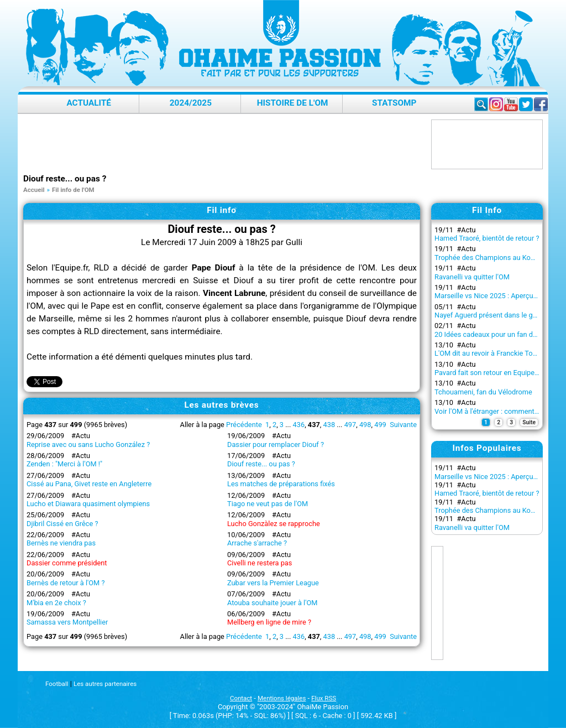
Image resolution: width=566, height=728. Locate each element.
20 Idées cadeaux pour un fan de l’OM (494, 334)
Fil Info (487, 210)
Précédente (244, 425)
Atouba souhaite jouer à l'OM (272, 603)
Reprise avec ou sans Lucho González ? (88, 444)
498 (365, 425)
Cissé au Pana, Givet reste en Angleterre (89, 484)
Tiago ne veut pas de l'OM (268, 504)
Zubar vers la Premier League (273, 583)
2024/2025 (191, 103)
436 (299, 425)
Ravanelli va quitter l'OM (472, 277)
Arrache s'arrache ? (257, 543)
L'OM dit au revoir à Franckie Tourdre (492, 353)
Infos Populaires (487, 448)
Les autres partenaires (105, 684)
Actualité (89, 103)
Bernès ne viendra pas (61, 543)
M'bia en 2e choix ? (56, 603)
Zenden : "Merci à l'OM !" (64, 464)
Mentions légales (282, 698)
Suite (529, 422)
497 (350, 425)
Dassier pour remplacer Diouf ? (276, 444)
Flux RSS (324, 698)
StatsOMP (394, 103)
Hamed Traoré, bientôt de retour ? (487, 238)
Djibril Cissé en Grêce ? (62, 524)
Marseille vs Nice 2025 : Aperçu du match (499, 296)
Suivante (403, 425)
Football (57, 684)
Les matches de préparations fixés (281, 484)
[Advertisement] (224, 144)
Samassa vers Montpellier (67, 622)
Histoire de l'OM (293, 103)
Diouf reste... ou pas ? (261, 464)
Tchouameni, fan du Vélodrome (483, 392)
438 (329, 425)
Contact (241, 698)
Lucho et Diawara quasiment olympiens (88, 504)
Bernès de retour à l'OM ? (66, 583)
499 (380, 425)
